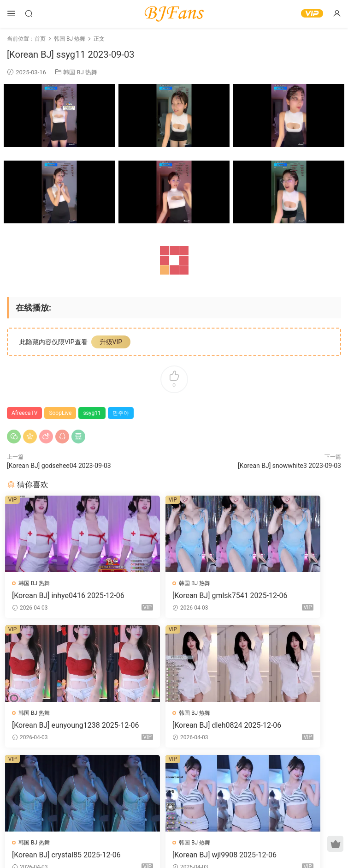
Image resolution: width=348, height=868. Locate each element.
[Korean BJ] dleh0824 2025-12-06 (59, 727)
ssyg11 (92, 413)
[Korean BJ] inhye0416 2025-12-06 (58, 596)
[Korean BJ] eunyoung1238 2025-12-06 (287, 596)
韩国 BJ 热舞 (80, 72)
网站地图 (261, 846)
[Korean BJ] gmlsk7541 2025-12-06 (173, 596)
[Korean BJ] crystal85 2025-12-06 (173, 727)
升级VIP (111, 342)
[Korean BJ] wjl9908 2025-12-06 (288, 727)
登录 (182, 796)
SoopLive (60, 413)
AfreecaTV (24, 413)
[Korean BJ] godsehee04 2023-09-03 (59, 466)
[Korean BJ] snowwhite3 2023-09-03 (289, 466)
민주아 (121, 413)
